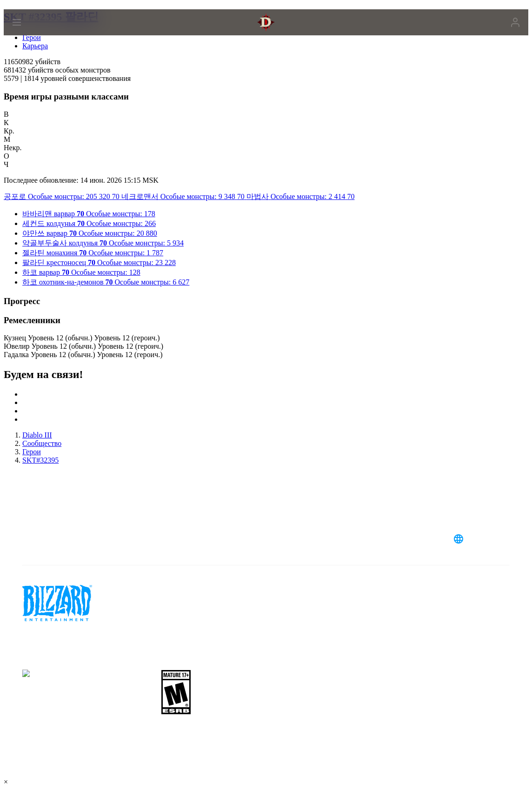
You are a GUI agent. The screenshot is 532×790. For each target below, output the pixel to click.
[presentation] (39, 33)
